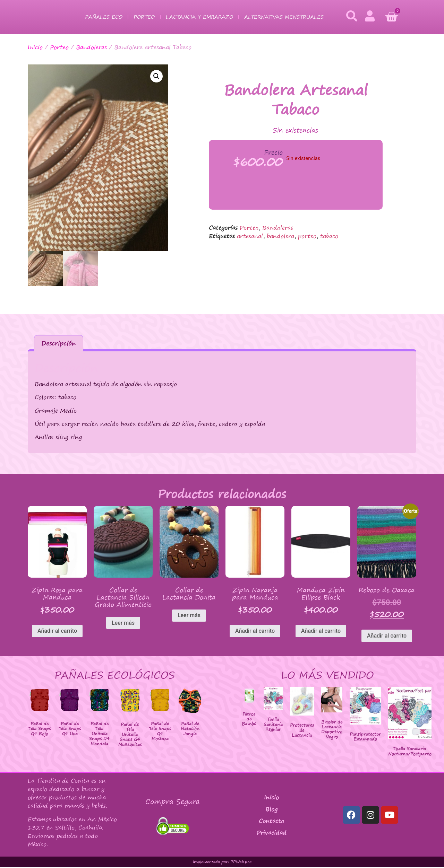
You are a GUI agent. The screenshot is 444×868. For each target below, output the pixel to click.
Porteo (144, 17)
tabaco (329, 236)
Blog (271, 810)
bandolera (280, 236)
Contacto (271, 822)
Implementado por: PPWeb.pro (222, 862)
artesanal (250, 236)
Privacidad (272, 833)
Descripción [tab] (58, 344)
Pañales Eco (104, 17)
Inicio (35, 47)
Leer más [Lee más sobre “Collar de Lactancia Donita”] (189, 616)
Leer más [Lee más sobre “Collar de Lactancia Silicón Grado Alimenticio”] (123, 624)
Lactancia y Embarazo (199, 17)
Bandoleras (91, 47)
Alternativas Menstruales (284, 17)
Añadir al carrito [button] (57, 632)
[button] (156, 76)
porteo (307, 236)
